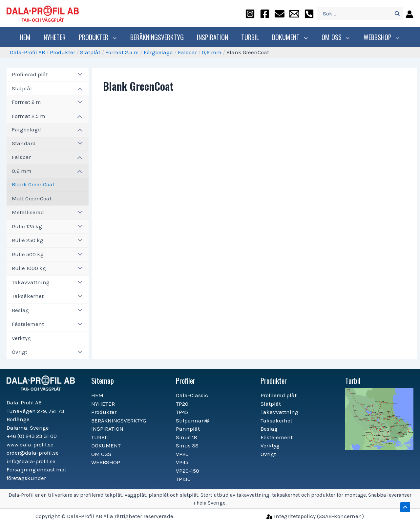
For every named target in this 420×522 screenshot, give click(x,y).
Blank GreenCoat (33, 184)
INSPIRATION (214, 37)
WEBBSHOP (379, 37)
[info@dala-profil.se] (294, 14)
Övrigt (20, 352)
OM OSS (335, 37)
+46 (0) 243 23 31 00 (32, 436)
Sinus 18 (187, 437)
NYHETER (58, 37)
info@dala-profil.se (31, 461)
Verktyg (21, 338)
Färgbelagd (158, 52)
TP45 (182, 412)
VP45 (182, 462)
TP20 (182, 404)
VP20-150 (188, 471)
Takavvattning (31, 282)
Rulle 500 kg (28, 254)
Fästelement (28, 324)
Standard (24, 143)
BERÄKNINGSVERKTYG (159, 37)
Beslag (20, 310)
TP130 (183, 479)
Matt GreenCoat (32, 198)
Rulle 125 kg (27, 226)
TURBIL (252, 37)
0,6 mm (212, 52)
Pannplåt (188, 429)
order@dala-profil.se (33, 453)
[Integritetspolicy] (315, 516)
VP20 (182, 454)
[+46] (309, 14)
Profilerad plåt (30, 74)
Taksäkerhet (28, 296)
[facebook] (265, 14)
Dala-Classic (192, 395)
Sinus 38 (187, 445)
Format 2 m (26, 102)
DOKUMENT (291, 37)
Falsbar (187, 52)
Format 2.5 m (122, 52)
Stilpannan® (193, 420)
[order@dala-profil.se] (280, 14)
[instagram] (250, 14)
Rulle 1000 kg (29, 268)
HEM (28, 37)
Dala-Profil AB (27, 52)
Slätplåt (90, 52)
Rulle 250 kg (28, 240)
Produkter (100, 37)
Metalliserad (28, 212)
